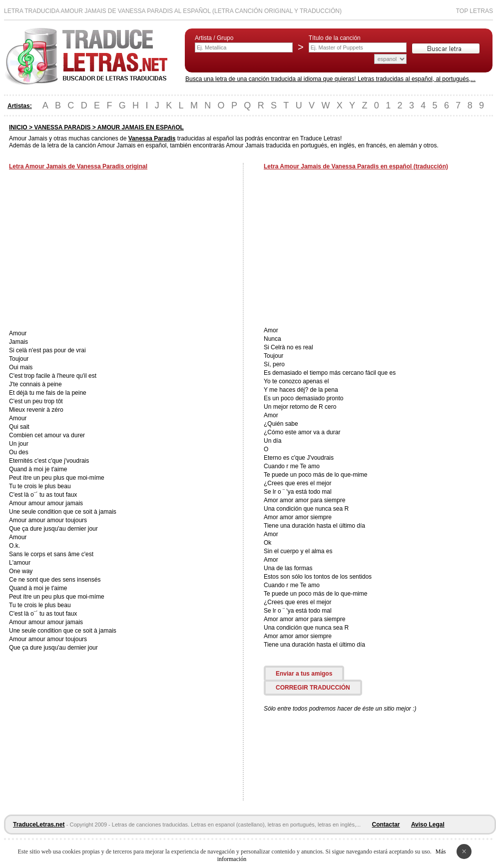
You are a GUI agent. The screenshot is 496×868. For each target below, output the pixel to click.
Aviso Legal (428, 825)
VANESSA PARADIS (62, 127)
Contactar (386, 825)
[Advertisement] (93, 251)
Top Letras (475, 11)
